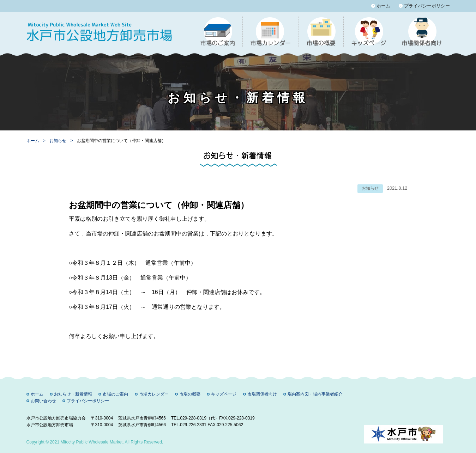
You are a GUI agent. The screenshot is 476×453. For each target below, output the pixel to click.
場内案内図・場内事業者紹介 (315, 394)
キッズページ (224, 394)
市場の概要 (190, 394)
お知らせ (58, 141)
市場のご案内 (115, 394)
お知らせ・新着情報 (73, 394)
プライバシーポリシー (427, 6)
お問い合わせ (43, 401)
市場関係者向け (262, 394)
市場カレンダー (154, 394)
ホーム (383, 6)
